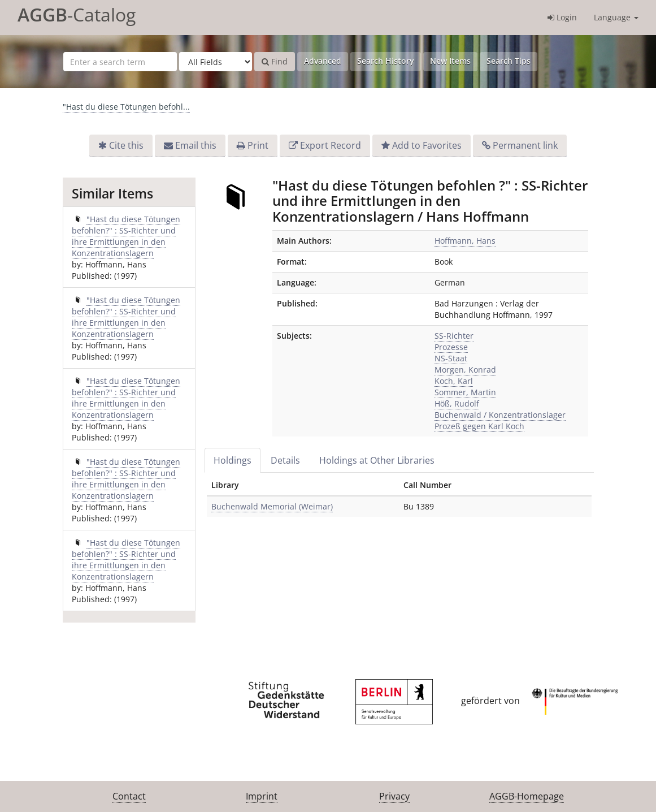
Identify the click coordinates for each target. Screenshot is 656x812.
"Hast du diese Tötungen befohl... (126, 107)
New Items (450, 61)
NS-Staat (451, 358)
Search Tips (509, 61)
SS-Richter (454, 336)
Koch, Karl (454, 381)
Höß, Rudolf (457, 403)
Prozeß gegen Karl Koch (479, 426)
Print (258, 145)
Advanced (323, 61)
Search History (386, 61)
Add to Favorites (427, 145)
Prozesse (451, 347)
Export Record (331, 145)
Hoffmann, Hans (465, 241)
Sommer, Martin (465, 392)
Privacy (394, 796)
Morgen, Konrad (465, 370)
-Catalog (77, 14)
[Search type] (216, 62)
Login (562, 17)
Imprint (262, 796)
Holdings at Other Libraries (377, 460)
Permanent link (525, 145)
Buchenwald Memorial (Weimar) (272, 506)
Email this (196, 145)
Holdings (233, 460)
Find (275, 61)
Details (285, 460)
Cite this (126, 145)
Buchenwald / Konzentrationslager (500, 415)
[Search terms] (120, 62)
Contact (129, 796)
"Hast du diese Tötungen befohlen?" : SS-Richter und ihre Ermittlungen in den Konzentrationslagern (126, 236)
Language (616, 17)
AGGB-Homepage (527, 796)
